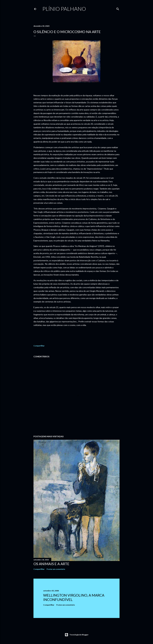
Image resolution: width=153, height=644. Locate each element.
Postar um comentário (56, 569)
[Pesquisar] (118, 8)
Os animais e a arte (51, 564)
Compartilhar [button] (39, 346)
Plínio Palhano (64, 9)
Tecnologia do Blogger (77, 635)
